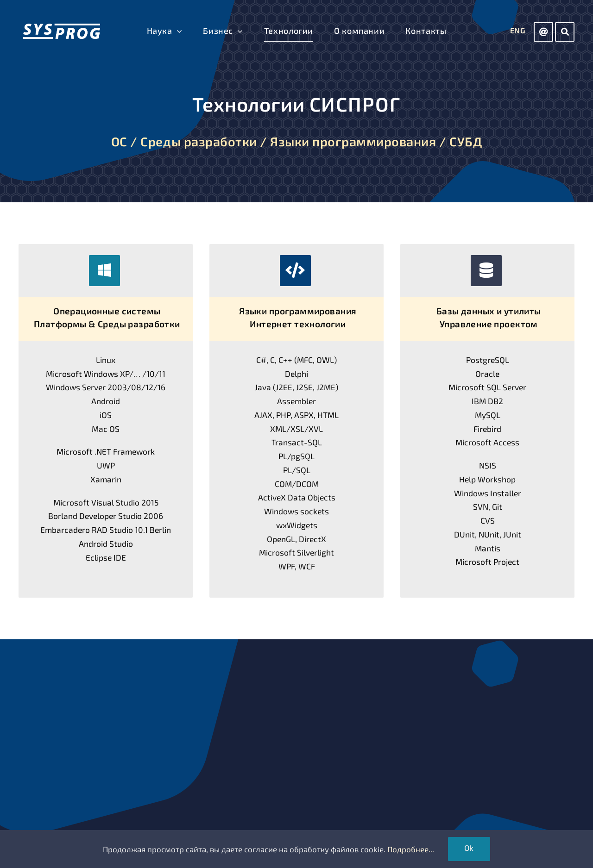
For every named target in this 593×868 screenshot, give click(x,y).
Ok (469, 848)
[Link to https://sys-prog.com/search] (565, 32)
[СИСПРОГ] (62, 27)
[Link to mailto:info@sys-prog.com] (543, 32)
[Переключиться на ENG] (518, 31)
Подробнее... (411, 849)
